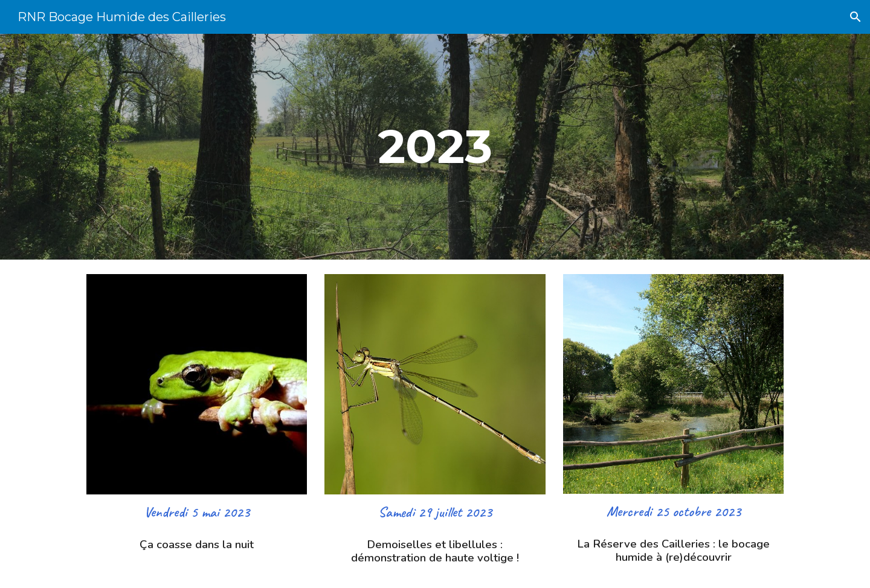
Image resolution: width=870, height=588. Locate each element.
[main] (435, 147)
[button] (855, 17)
